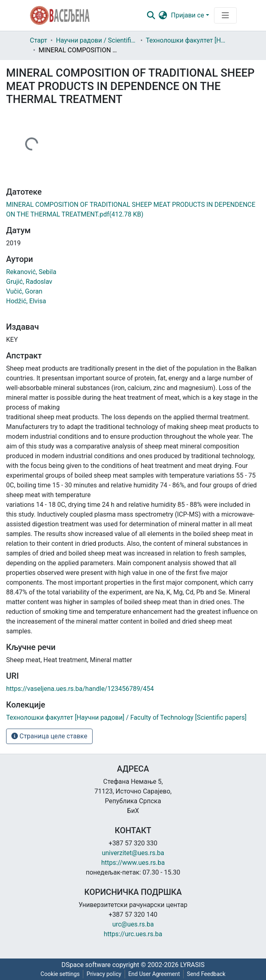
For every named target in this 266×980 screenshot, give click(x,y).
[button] (163, 15)
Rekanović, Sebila (31, 272)
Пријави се (187, 15)
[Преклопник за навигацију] (225, 15)
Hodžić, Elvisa (26, 301)
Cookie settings (60, 974)
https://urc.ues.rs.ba (133, 934)
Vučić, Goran (24, 291)
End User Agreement (154, 974)
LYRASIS (192, 965)
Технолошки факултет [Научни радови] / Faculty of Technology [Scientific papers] (186, 40)
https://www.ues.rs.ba (133, 863)
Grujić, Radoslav (29, 282)
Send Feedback (206, 974)
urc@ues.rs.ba (133, 924)
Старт (39, 40)
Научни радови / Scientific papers (97, 40)
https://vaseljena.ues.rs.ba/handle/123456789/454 (80, 689)
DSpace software (86, 965)
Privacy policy (104, 974)
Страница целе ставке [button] (49, 736)
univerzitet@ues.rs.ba (133, 853)
